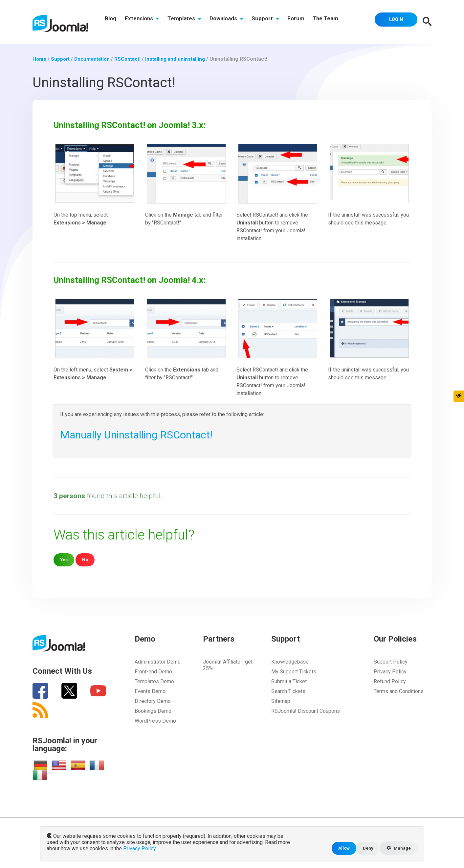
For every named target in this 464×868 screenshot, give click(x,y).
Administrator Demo (158, 662)
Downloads (234, 22)
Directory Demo (153, 701)
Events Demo (150, 691)
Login (394, 21)
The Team (340, 22)
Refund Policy (390, 681)
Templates (190, 22)
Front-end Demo (153, 672)
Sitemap (281, 701)
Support (275, 22)
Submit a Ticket (289, 681)
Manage (398, 848)
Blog (112, 22)
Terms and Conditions (399, 691)
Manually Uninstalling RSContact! (146, 434)
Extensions (145, 22)
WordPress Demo (155, 721)
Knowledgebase (290, 662)
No (86, 560)
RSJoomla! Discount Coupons (306, 711)
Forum (308, 22)
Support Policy (391, 662)
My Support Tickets (294, 672)
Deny (366, 848)
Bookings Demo (153, 711)
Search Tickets (288, 691)
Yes (64, 560)
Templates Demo (154, 681)
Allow (341, 848)
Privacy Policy (390, 672)
